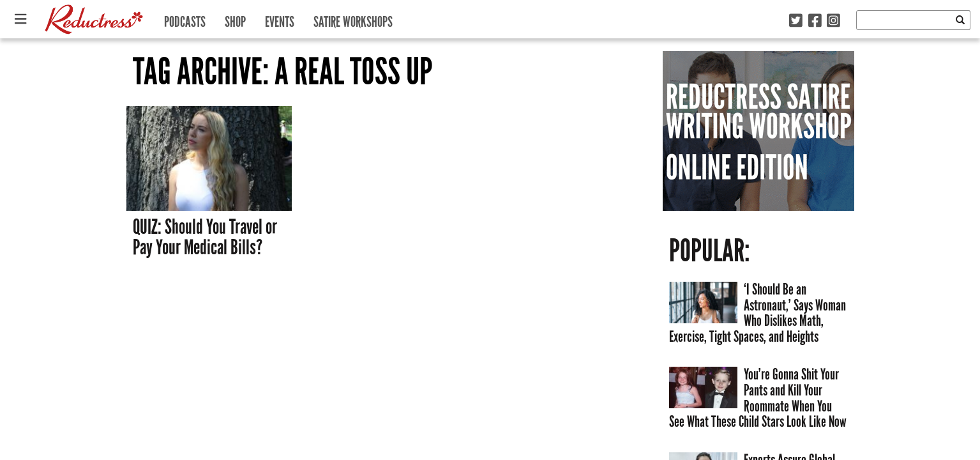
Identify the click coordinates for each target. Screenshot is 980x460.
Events (280, 19)
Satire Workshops (353, 19)
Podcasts (185, 19)
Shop (235, 19)
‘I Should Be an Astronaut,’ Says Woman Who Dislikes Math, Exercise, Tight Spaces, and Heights (758, 313)
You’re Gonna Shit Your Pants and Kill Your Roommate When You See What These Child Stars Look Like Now (758, 398)
